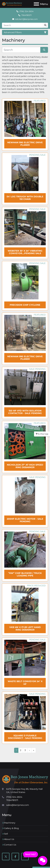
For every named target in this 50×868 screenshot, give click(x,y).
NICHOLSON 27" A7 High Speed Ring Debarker (25, 466)
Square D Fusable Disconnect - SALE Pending (25, 737)
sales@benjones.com (18, 805)
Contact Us (10, 845)
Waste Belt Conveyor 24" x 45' (25, 683)
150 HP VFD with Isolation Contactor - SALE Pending (25, 412)
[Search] (22, 25)
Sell (6, 834)
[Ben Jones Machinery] (25, 779)
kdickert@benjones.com (26, 19)
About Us (9, 839)
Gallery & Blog (11, 828)
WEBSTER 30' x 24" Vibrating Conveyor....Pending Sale (25, 252)
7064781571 (26, 15)
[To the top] (42, 434)
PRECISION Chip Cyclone (25, 305)
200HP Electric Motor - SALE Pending (25, 520)
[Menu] (36, 4)
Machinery (10, 823)
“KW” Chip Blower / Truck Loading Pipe (25, 574)
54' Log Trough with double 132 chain (25, 198)
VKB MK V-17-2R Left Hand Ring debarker (25, 628)
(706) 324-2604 (26, 11)
